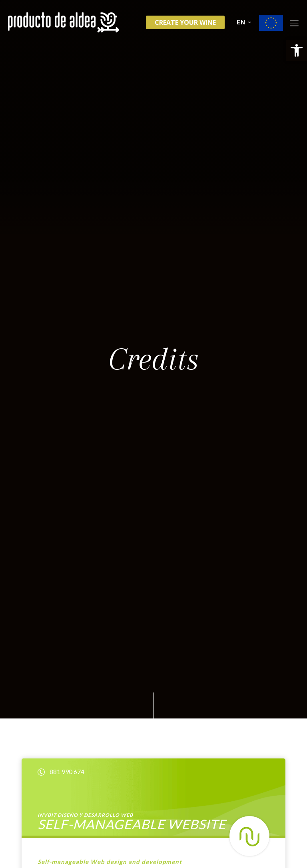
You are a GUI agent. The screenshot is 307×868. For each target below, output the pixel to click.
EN (245, 22)
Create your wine (185, 22)
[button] (297, 50)
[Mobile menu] (294, 22)
